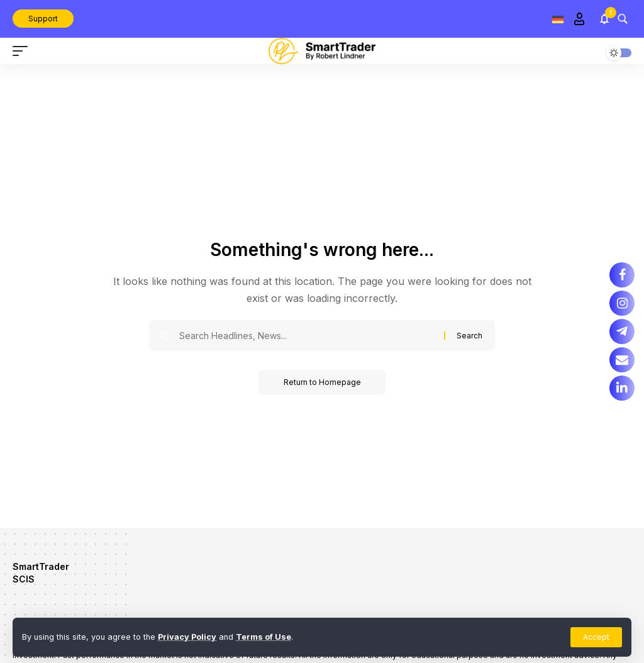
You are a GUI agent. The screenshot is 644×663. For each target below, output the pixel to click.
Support (43, 19)
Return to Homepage (322, 382)
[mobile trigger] (23, 51)
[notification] (604, 19)
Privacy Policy (187, 637)
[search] (623, 19)
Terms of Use (264, 637)
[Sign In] (579, 19)
